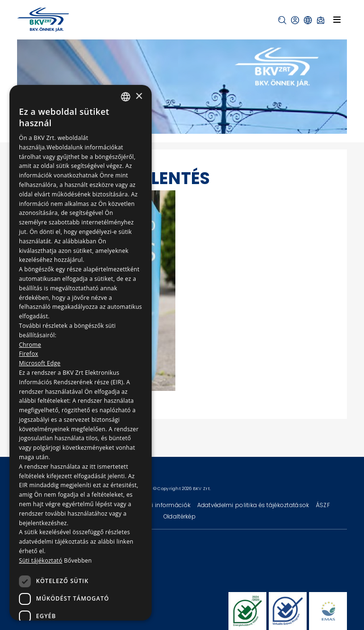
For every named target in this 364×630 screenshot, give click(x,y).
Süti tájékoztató (41, 561)
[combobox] (126, 97)
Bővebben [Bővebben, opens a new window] (78, 561)
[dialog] (81, 353)
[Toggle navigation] (337, 19)
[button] (282, 20)
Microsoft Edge (40, 363)
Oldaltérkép (180, 516)
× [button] (139, 97)
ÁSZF (323, 505)
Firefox (29, 354)
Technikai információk (159, 505)
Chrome (30, 345)
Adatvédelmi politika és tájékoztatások (254, 505)
